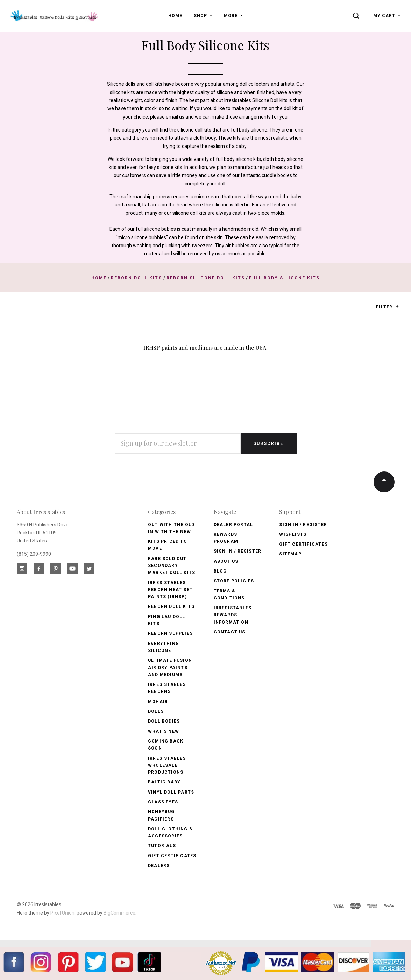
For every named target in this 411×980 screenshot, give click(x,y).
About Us (226, 561)
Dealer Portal (233, 525)
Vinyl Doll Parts (171, 792)
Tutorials (162, 846)
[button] (397, 306)
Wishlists (293, 534)
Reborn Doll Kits (171, 606)
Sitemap (290, 554)
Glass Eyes (163, 802)
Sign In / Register (238, 551)
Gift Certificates (172, 856)
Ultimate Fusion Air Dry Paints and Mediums (170, 667)
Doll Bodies (164, 721)
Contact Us (230, 632)
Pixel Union (62, 913)
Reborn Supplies (170, 633)
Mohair (158, 702)
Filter (387, 307)
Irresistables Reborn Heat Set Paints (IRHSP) (170, 590)
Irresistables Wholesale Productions (167, 765)
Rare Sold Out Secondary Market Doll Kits (172, 566)
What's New (164, 731)
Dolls (156, 711)
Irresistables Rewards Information (233, 615)
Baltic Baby (164, 782)
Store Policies (234, 581)
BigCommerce (119, 913)
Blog (220, 571)
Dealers (159, 866)
